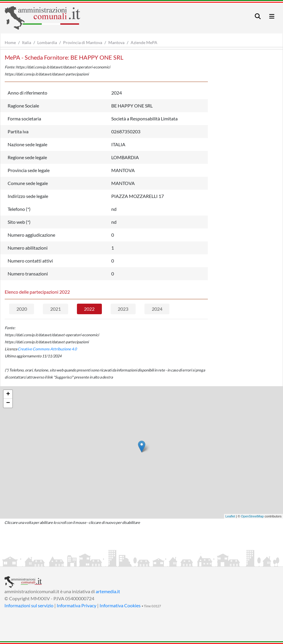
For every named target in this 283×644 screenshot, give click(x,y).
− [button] (8, 403)
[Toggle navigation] (258, 16)
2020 (22, 309)
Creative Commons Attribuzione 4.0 (47, 349)
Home (10, 42)
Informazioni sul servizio (29, 605)
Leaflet (230, 516)
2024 (157, 309)
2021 (55, 309)
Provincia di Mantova (83, 42)
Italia (27, 42)
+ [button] (8, 394)
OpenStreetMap (252, 516)
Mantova (116, 42)
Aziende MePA (144, 42)
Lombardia (47, 42)
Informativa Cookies (120, 605)
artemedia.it (108, 591)
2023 (123, 309)
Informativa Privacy (76, 605)
